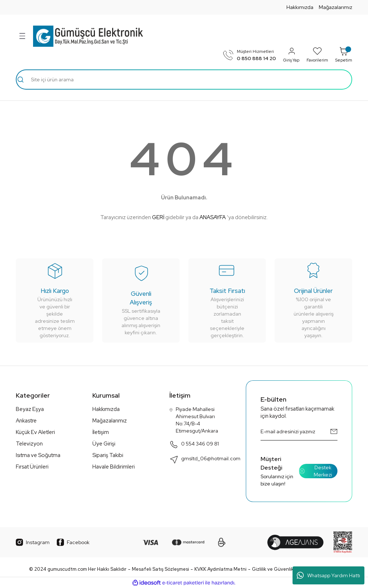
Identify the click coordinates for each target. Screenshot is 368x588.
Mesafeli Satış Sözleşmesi (160, 569)
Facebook (73, 542)
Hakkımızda (300, 7)
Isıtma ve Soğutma (38, 455)
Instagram (33, 542)
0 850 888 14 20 (256, 58)
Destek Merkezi (316, 471)
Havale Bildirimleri (114, 467)
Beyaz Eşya (30, 409)
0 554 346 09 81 (194, 445)
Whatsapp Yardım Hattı (328, 575)
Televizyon (29, 444)
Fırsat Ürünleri (32, 467)
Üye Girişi (104, 444)
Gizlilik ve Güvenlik (273, 569)
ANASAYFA (213, 217)
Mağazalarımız (335, 7)
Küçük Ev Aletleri (35, 432)
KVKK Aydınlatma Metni (220, 569)
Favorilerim (317, 55)
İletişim (101, 432)
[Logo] (88, 36)
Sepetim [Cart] (344, 55)
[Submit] (334, 431)
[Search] (184, 80)
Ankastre (26, 421)
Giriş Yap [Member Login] (291, 55)
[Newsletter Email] (299, 431)
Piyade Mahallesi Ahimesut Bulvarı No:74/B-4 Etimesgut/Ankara (194, 420)
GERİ (158, 217)
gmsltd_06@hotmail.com (205, 459)
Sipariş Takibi (108, 455)
